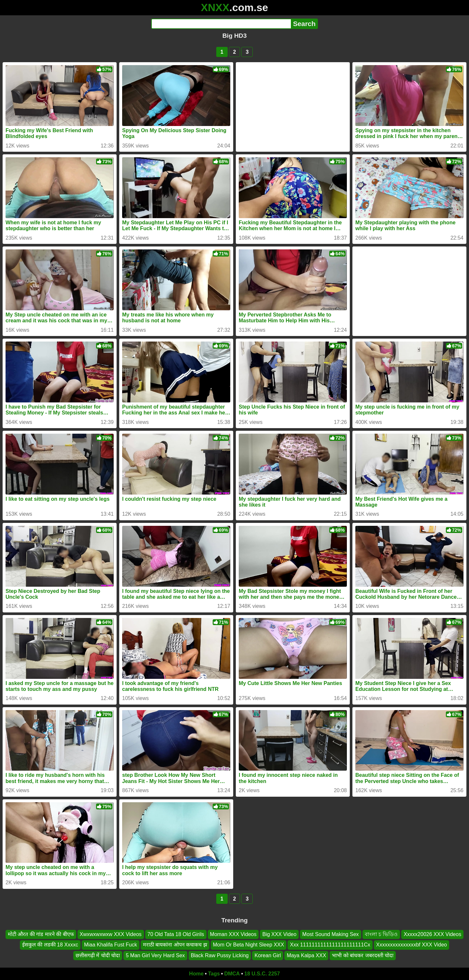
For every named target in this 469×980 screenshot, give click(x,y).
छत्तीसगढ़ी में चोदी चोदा (98, 955)
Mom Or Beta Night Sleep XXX (249, 945)
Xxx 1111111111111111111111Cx (330, 945)
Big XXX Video (279, 934)
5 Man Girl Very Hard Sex (155, 955)
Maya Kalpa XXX (306, 955)
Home (196, 974)
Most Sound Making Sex (330, 934)
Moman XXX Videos (233, 934)
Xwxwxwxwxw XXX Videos (111, 934)
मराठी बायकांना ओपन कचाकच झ (175, 945)
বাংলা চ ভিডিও (381, 934)
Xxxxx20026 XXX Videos (432, 934)
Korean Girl (268, 955)
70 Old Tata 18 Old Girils (176, 934)
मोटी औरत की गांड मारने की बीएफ (41, 934)
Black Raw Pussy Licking (220, 955)
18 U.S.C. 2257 (262, 974)
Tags (214, 974)
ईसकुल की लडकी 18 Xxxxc (50, 945)
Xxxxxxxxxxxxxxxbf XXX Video (412, 945)
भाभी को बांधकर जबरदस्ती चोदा (363, 955)
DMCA (232, 974)
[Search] (221, 24)
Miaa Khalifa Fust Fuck (111, 945)
